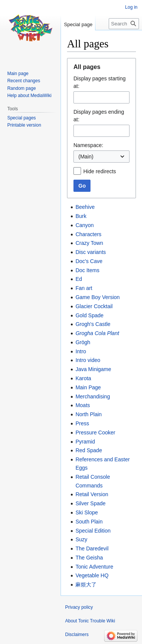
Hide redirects (100, 171)
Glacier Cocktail (94, 306)
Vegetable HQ (92, 575)
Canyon (84, 225)
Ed (79, 279)
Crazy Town (89, 243)
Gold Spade (89, 315)
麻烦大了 (86, 584)
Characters (88, 234)
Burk (81, 216)
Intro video (88, 360)
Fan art (84, 288)
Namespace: (88, 145)
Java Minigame (93, 369)
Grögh (83, 342)
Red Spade (89, 450)
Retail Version (92, 494)
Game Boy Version (98, 297)
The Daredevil (92, 548)
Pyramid (85, 442)
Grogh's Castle (93, 324)
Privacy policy (79, 607)
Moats (83, 405)
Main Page (88, 387)
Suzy (81, 539)
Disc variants (91, 252)
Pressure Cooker (95, 432)
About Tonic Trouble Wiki (90, 621)
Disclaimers (77, 635)
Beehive (85, 207)
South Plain (89, 522)
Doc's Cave (89, 261)
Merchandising (93, 396)
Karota (83, 378)
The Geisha (89, 558)
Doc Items (87, 270)
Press (82, 423)
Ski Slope (87, 512)
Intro (81, 351)
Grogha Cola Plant (97, 333)
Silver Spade (90, 503)
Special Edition (93, 531)
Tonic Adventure (94, 567)
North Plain (88, 414)
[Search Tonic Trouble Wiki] (124, 24)
